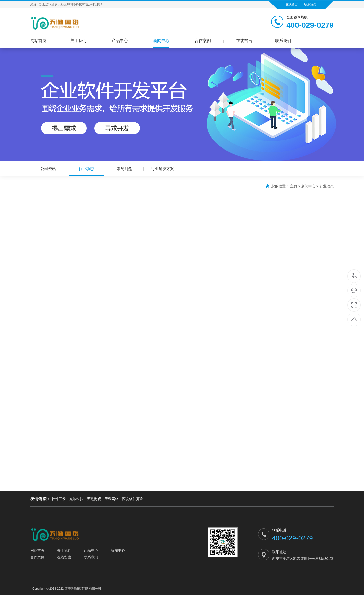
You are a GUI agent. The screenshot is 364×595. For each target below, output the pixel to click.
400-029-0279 (354, 276)
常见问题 (124, 169)
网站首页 (38, 41)
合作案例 (203, 41)
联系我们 (310, 4)
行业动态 (86, 171)
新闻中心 (161, 41)
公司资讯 (48, 169)
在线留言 (292, 4)
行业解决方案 (163, 169)
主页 (294, 186)
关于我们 (78, 41)
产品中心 (120, 41)
